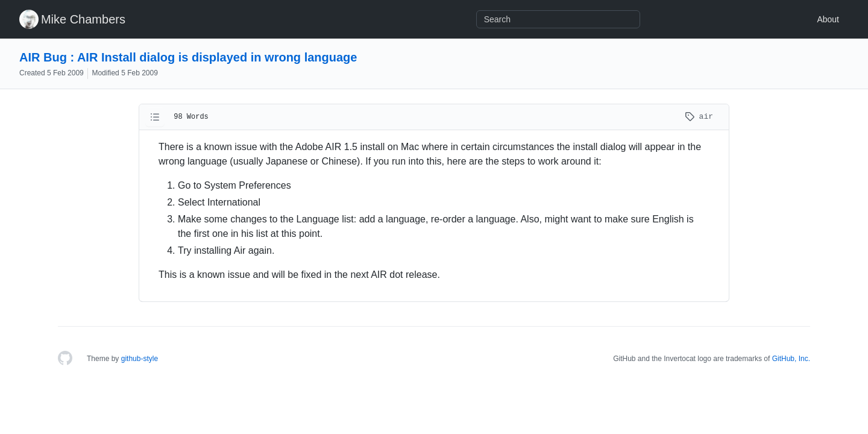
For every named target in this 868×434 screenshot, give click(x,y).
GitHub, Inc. (791, 359)
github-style (140, 359)
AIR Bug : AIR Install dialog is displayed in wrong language (188, 57)
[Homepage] (65, 359)
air (699, 117)
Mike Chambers (83, 19)
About (828, 19)
